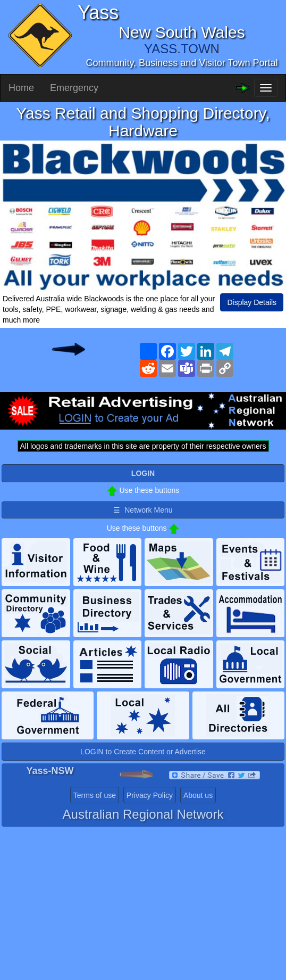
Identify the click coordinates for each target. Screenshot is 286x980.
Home (21, 88)
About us (198, 795)
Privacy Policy (150, 795)
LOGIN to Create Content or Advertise (143, 752)
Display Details (252, 302)
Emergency (74, 88)
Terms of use (95, 795)
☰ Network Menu (143, 510)
